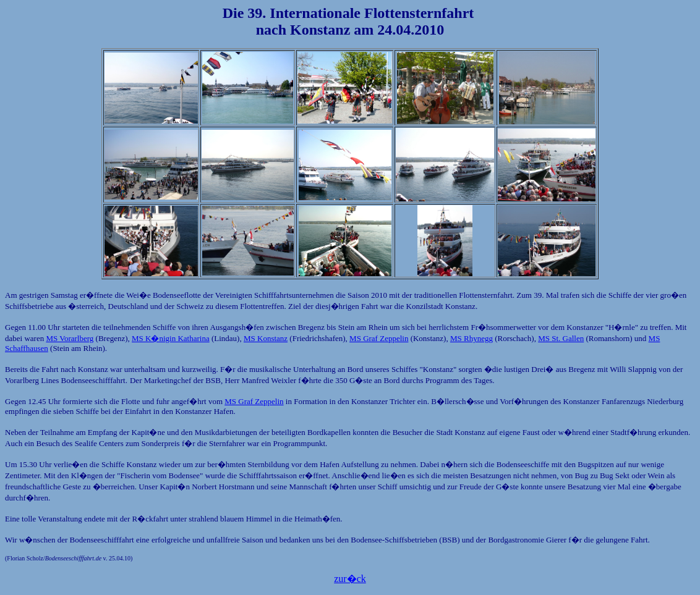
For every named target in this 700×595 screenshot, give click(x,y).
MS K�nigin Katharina (171, 338)
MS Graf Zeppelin (379, 338)
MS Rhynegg (472, 338)
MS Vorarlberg (70, 338)
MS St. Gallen (561, 338)
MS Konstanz (266, 338)
